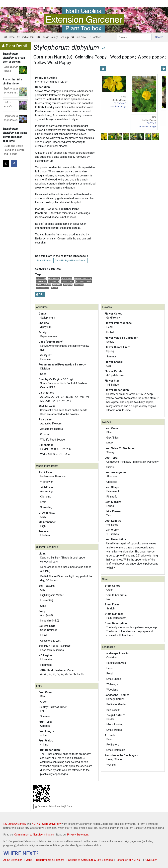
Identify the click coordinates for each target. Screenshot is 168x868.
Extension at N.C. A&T (129, 860)
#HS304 (54, 288)
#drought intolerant (44, 285)
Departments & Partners (50, 860)
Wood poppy (122, 57)
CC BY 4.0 (151, 123)
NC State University (15, 824)
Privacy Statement (78, 835)
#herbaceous (67, 278)
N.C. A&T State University (46, 824)
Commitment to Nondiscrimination (34, 835)
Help (65, 37)
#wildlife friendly (43, 288)
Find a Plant (26, 37)
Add (40, 294)
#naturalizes (41, 281)
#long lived (68, 285)
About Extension (13, 860)
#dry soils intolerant (84, 281)
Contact (95, 37)
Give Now (79, 37)
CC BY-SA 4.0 (120, 103)
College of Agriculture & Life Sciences (90, 860)
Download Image (118, 106)
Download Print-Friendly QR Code (54, 807)
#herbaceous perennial (83, 278)
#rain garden (41, 278)
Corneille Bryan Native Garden (71, 261)
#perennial (57, 285)
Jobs (29, 860)
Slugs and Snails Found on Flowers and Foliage (14, 150)
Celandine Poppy (91, 57)
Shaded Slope (44, 261)
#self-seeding (54, 281)
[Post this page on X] (6, 164)
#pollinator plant (67, 281)
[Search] (134, 37)
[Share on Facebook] (14, 164)
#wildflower (79, 285)
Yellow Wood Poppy (53, 63)
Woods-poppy (151, 57)
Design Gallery (47, 37)
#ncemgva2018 (54, 278)
